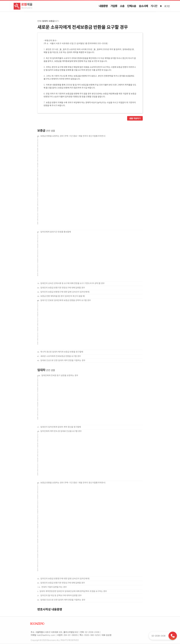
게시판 (154, 6)
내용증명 (103, 6)
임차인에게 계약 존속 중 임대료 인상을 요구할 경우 (61, 431)
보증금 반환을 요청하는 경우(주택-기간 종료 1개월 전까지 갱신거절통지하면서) (73, 136)
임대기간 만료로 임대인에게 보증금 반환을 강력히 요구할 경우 (66, 300)
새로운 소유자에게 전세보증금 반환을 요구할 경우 (61, 356)
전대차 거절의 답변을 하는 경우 (54, 587)
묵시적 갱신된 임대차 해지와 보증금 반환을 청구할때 (62, 352)
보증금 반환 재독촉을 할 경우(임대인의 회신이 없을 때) (63, 296)
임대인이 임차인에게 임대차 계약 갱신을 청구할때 (61, 427)
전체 (39, 21)
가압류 (114, 6)
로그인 (167, 6)
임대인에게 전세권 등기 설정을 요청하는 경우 (60, 375)
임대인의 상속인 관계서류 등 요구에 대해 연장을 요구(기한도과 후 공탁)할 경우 (72, 283)
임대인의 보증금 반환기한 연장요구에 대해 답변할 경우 (63, 288)
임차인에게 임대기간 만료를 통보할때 (56, 232)
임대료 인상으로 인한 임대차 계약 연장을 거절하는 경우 (63, 360)
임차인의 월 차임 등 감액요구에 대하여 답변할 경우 (61, 595)
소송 (122, 6)
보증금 (52, 21)
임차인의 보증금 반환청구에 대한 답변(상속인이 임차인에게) (65, 292)
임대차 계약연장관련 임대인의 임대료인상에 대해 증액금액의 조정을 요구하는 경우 (73, 591)
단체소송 (132, 6)
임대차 (45, 21)
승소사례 (143, 6)
